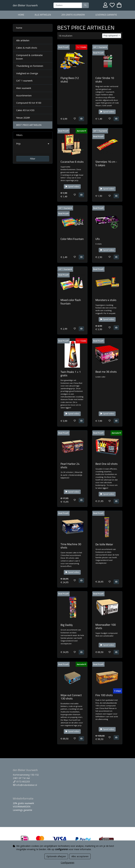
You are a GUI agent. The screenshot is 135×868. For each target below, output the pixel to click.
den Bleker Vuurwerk (25, 5)
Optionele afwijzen (56, 856)
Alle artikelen (23, 40)
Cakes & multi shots (27, 48)
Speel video (107, 112)
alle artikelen (43, 15)
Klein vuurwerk (24, 88)
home (21, 15)
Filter (33, 159)
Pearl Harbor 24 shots (70, 465)
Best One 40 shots (107, 464)
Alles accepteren (80, 856)
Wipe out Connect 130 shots (71, 697)
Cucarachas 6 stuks (72, 162)
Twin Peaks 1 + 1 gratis (71, 374)
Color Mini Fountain (72, 239)
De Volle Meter (104, 544)
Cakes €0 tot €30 (25, 110)
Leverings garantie (106, 15)
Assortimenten (24, 96)
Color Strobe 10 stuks (105, 80)
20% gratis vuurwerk (73, 15)
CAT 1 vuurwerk (24, 81)
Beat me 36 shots (106, 372)
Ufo (98, 239)
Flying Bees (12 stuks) (70, 80)
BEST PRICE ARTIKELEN (29, 125)
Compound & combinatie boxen (29, 57)
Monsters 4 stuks (106, 300)
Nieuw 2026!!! (23, 118)
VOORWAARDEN (22, 807)
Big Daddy (67, 625)
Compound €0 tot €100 (29, 103)
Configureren (67, 863)
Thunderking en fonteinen (30, 66)
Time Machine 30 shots (71, 546)
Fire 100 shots (104, 695)
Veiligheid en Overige (27, 73)
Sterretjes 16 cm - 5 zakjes (106, 163)
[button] (33, 144)
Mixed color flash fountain (71, 302)
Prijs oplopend (111, 36)
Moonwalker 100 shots (106, 626)
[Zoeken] (68, 5)
